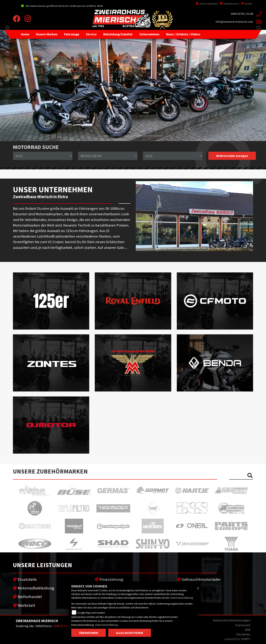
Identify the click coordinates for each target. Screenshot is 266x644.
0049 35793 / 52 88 (242, 14)
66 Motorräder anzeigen (232, 156)
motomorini (7, 105)
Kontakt (247, 4)
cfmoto (7, 53)
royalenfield (7, 79)
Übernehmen (89, 633)
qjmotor (7, 66)
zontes (7, 92)
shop (7, 28)
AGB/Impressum (229, 4)
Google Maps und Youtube (91, 613)
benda (7, 41)
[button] (47, 34)
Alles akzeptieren (130, 633)
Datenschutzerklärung (182, 598)
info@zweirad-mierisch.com (234, 22)
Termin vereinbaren (207, 4)
